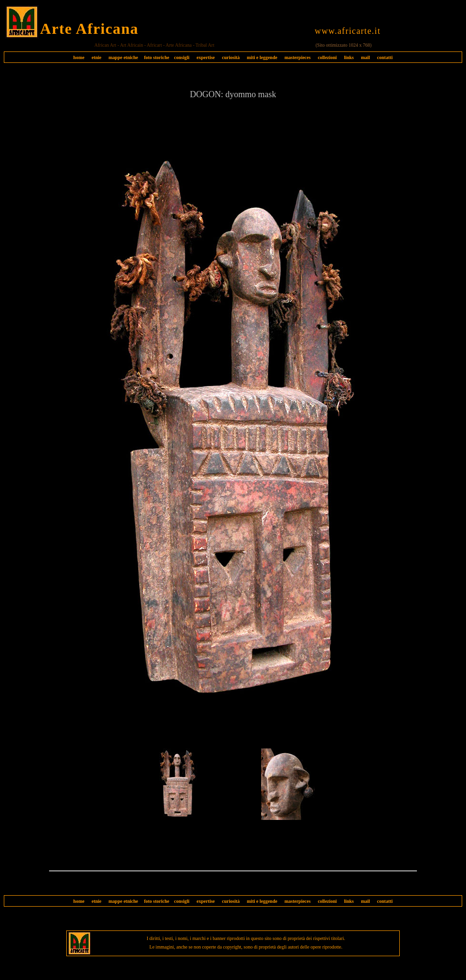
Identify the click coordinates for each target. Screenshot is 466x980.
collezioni (327, 57)
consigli (182, 57)
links (349, 57)
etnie (94, 57)
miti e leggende (262, 57)
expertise (205, 57)
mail (365, 57)
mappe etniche (123, 57)
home (79, 57)
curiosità (231, 57)
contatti (385, 57)
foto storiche (157, 57)
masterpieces (298, 57)
